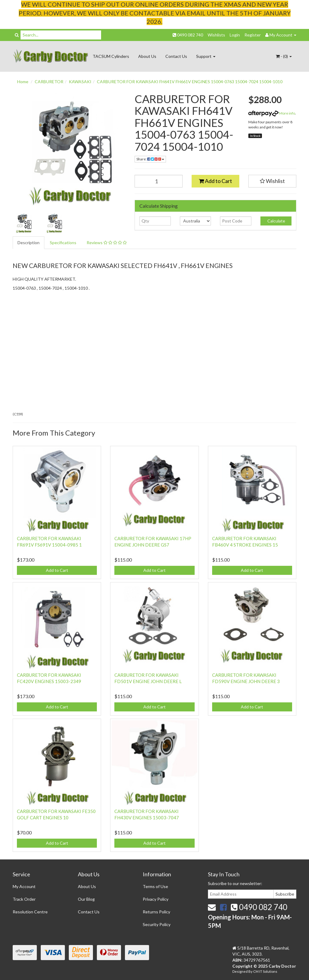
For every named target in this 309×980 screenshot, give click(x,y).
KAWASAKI (80, 82)
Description (29, 243)
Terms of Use (155, 886)
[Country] (195, 221)
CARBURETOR (49, 82)
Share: (150, 159)
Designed (240, 971)
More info (272, 113)
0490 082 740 (188, 35)
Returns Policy (156, 912)
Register (253, 35)
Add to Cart (215, 181)
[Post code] (236, 221)
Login (235, 35)
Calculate (276, 221)
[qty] (155, 221)
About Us (147, 56)
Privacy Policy (156, 899)
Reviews (107, 243)
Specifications (63, 243)
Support (206, 56)
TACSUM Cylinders (111, 56)
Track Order (24, 899)
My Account (24, 886)
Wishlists (216, 35)
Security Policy (157, 924)
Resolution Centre (30, 912)
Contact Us (176, 56)
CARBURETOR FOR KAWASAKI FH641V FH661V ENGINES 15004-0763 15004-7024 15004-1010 (190, 82)
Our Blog (86, 899)
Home (23, 82)
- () (284, 56)
